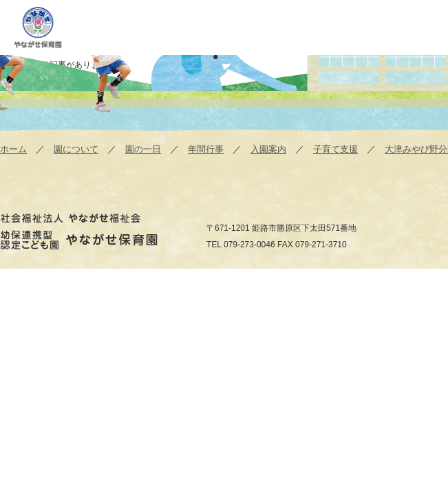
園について (76, 149)
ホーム (13, 149)
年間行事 (206, 149)
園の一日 (143, 149)
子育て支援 (335, 149)
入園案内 (268, 149)
